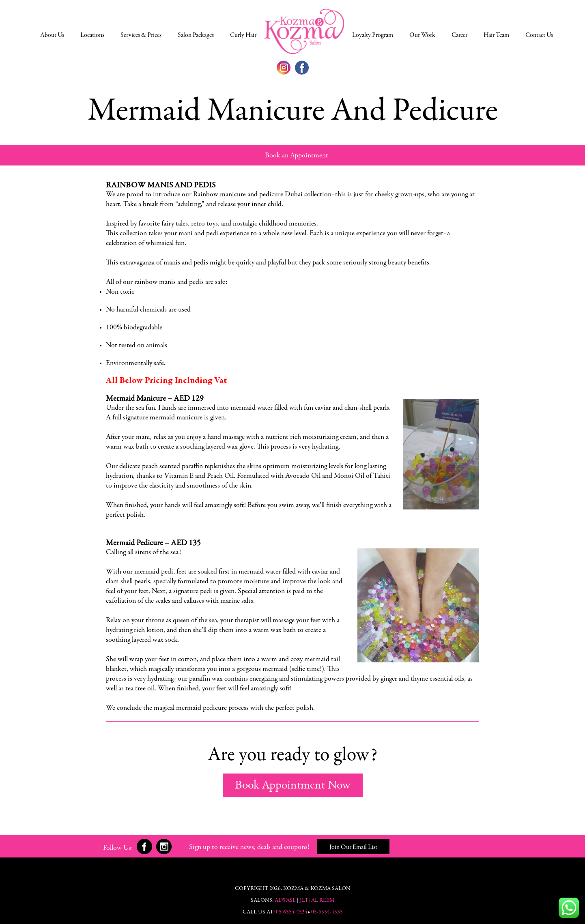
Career (459, 35)
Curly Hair (243, 35)
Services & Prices (141, 35)
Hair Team (496, 35)
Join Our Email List (353, 847)
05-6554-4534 (292, 912)
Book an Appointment (297, 156)
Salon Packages (196, 35)
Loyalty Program (373, 35)
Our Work (422, 35)
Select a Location (304, 31)
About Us (52, 35)
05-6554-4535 (327, 912)
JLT (304, 900)
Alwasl (285, 900)
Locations (92, 35)
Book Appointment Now (293, 786)
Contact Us (539, 35)
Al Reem (323, 900)
